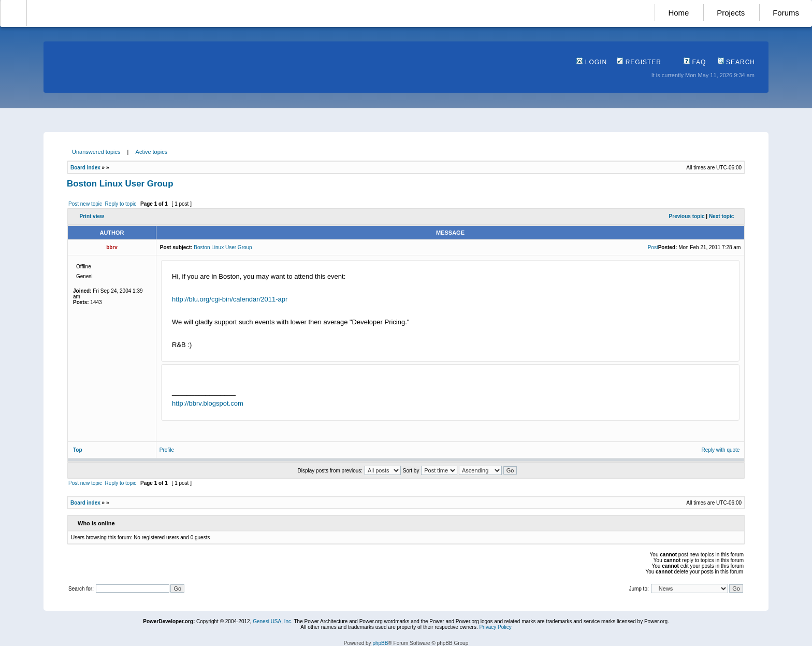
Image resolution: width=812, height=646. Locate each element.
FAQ (695, 62)
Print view (92, 216)
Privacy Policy (495, 627)
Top (78, 450)
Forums (786, 13)
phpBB (380, 643)
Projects (731, 13)
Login (592, 62)
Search (736, 62)
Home (678, 13)
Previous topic (687, 216)
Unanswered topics (96, 152)
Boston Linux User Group (120, 184)
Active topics (152, 152)
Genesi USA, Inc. (273, 621)
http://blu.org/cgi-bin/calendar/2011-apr (230, 299)
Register (639, 62)
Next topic (721, 216)
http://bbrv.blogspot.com (208, 403)
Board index (85, 168)
